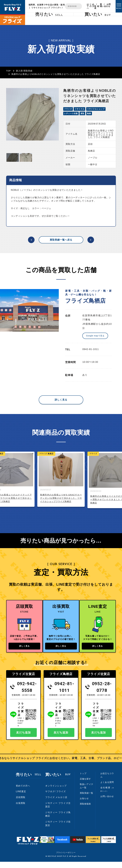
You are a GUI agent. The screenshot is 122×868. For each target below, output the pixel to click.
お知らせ (84, 805)
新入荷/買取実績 (24, 71)
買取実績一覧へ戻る (61, 240)
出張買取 (21, 809)
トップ (83, 780)
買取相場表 (98, 6)
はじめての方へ (91, 6)
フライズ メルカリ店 (56, 804)
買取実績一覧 (86, 799)
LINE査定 (21, 798)
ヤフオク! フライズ (55, 798)
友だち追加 (23, 739)
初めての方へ (23, 792)
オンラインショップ (56, 792)
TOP (8, 71)
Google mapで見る (95, 336)
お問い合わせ (106, 5)
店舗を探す (85, 785)
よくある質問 (107, 788)
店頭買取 (21, 804)
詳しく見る (61, 400)
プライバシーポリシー (66, 859)
